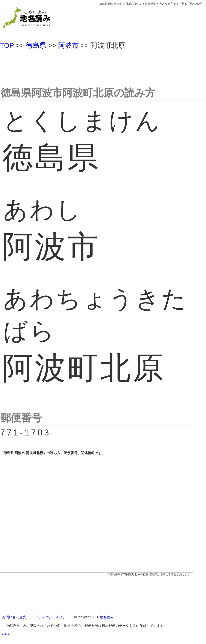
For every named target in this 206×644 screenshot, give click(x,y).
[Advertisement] (103, 66)
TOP (7, 45)
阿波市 (68, 45)
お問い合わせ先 (14, 617)
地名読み (107, 617)
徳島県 (36, 45)
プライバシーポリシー (52, 617)
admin (6, 634)
